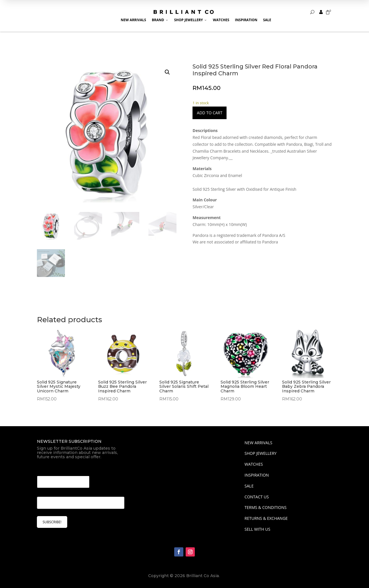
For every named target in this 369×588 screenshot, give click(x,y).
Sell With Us (257, 529)
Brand (160, 20)
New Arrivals (133, 20)
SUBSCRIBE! (52, 522)
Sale (267, 20)
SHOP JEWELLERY (261, 453)
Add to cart (210, 113)
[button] (167, 72)
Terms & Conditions (266, 507)
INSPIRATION (257, 475)
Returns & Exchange (266, 518)
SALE (249, 486)
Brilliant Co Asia (203, 576)
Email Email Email (57, 469)
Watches (221, 20)
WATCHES (254, 464)
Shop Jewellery (191, 20)
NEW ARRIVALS (258, 443)
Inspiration (246, 20)
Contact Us (257, 497)
